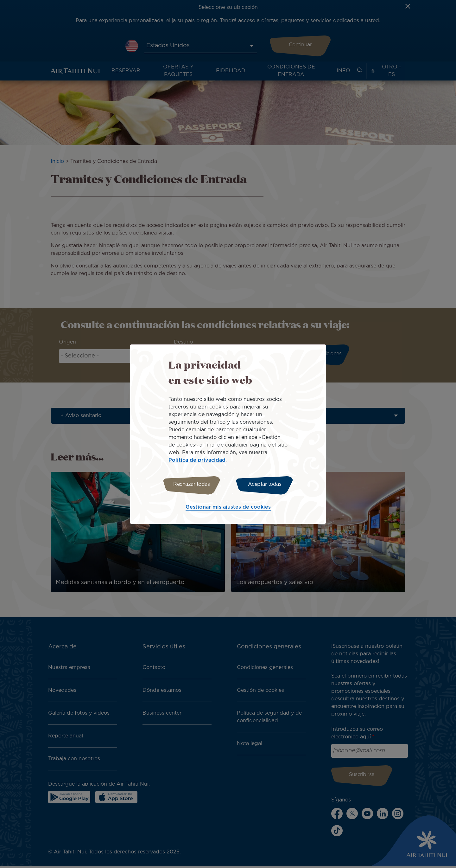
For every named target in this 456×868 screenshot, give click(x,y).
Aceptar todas (265, 484)
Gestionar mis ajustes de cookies (228, 508)
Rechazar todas (191, 484)
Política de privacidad (197, 459)
